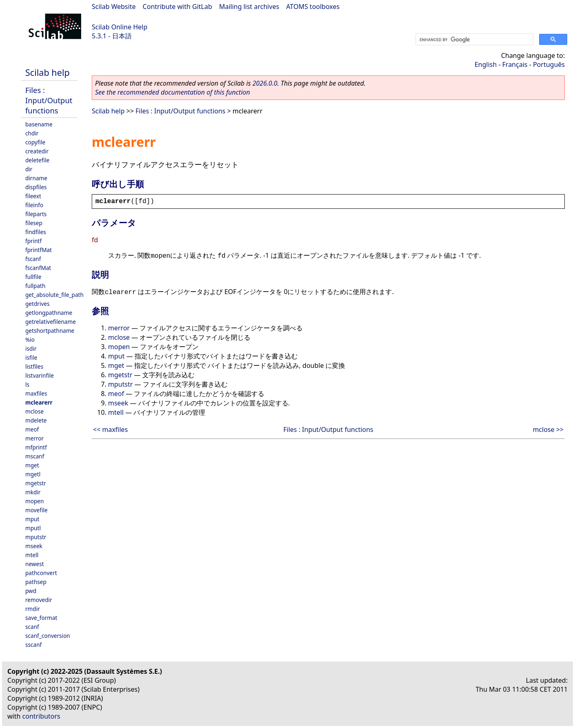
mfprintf (36, 447)
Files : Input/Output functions (49, 100)
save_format (41, 618)
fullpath (35, 286)
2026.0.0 (265, 83)
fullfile (33, 277)
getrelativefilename (51, 322)
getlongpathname (49, 313)
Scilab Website (114, 7)
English (486, 64)
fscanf (33, 259)
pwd (31, 591)
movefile (36, 510)
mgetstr (36, 483)
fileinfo (34, 205)
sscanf (33, 645)
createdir (37, 151)
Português (549, 64)
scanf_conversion (48, 636)
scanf (32, 627)
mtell (32, 555)
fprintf (33, 241)
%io (30, 340)
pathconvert (41, 573)
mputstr (36, 537)
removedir (39, 600)
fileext (33, 196)
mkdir (33, 492)
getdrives (38, 304)
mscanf (35, 456)
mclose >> (548, 429)
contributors (41, 716)
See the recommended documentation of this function (172, 92)
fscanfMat (38, 268)
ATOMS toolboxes (313, 7)
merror (34, 438)
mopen (34, 501)
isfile (31, 357)
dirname (36, 178)
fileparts (36, 214)
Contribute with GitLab (177, 7)
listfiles (34, 366)
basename (39, 124)
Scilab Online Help (119, 27)
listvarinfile (40, 375)
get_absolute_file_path (54, 295)
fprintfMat (39, 250)
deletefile (37, 160)
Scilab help (48, 72)
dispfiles (36, 187)
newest (35, 564)
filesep (34, 223)
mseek (34, 546)
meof (32, 429)
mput (32, 519)
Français (515, 64)
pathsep (36, 582)
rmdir (33, 609)
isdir (31, 349)
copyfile (35, 142)
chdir (32, 133)
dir (29, 169)
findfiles (36, 232)
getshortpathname (50, 331)
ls (27, 384)
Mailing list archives (249, 7)
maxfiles (36, 393)
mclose (34, 411)
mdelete (36, 420)
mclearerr (39, 402)
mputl (33, 528)
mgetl (33, 474)
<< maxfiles (110, 429)
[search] (474, 40)
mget (32, 465)
